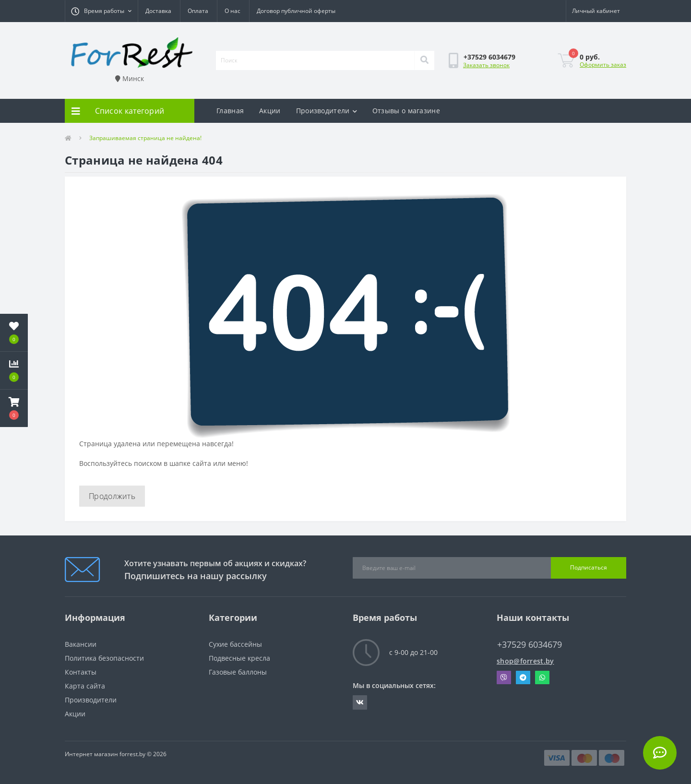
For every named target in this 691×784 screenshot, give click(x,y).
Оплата (198, 11)
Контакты (81, 672)
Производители (327, 111)
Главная (230, 111)
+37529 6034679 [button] (530, 645)
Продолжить (112, 496)
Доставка (158, 11)
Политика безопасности (104, 658)
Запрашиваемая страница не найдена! (145, 138)
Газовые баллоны (238, 672)
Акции (270, 111)
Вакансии (81, 644)
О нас (232, 11)
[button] (101, 11)
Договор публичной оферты (296, 11)
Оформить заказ (603, 65)
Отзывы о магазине (406, 111)
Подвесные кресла (239, 658)
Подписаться (589, 567)
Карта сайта (85, 686)
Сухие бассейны (235, 644)
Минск (130, 78)
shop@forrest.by (525, 661)
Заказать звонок (486, 65)
